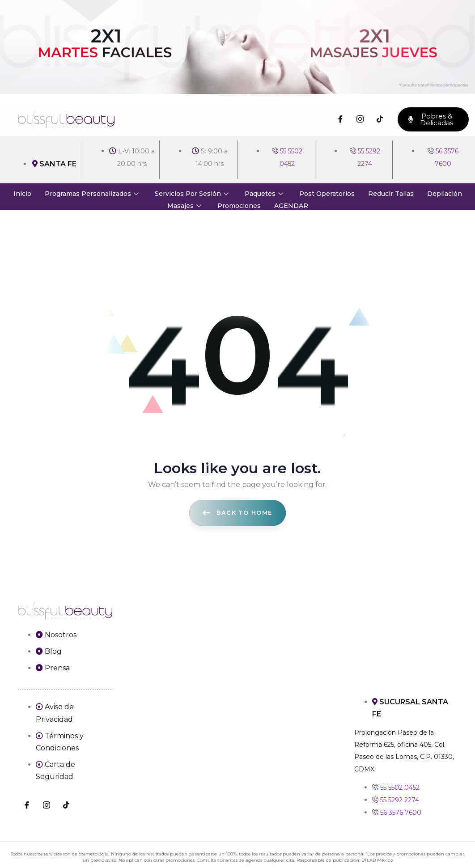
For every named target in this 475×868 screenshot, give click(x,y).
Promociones (239, 206)
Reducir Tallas (391, 194)
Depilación (445, 194)
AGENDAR (291, 206)
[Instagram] (360, 119)
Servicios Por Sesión (192, 194)
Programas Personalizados (92, 194)
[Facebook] (340, 119)
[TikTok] (380, 119)
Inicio (22, 194)
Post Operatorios (327, 194)
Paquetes (264, 194)
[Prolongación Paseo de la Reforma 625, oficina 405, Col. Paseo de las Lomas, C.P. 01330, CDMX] (406, 647)
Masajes (184, 206)
